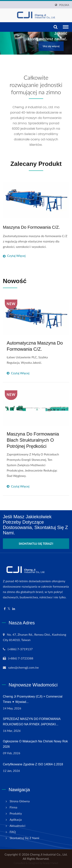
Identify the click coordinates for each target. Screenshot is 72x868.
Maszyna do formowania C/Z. (31, 227)
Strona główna (20, 801)
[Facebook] (5, 609)
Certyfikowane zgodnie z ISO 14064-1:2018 (33, 764)
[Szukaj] (55, 27)
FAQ (13, 832)
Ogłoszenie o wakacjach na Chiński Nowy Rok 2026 (35, 744)
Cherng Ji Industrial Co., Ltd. (49, 854)
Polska (64, 5)
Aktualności (17, 826)
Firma (13, 807)
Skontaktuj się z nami (24, 838)
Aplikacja (16, 819)
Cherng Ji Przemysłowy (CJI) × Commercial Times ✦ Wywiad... (33, 699)
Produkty (16, 813)
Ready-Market (50, 863)
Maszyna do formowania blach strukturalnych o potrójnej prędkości (33, 440)
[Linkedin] (14, 609)
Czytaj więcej (36, 245)
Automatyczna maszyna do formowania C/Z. (35, 346)
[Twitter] (9, 609)
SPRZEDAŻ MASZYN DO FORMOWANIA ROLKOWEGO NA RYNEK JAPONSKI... (32, 722)
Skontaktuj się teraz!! (36, 544)
